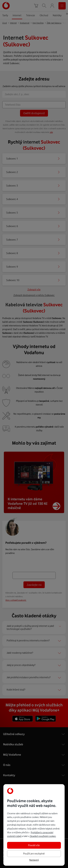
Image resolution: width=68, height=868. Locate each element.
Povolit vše (34, 845)
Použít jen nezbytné (34, 853)
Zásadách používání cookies (43, 836)
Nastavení (34, 860)
